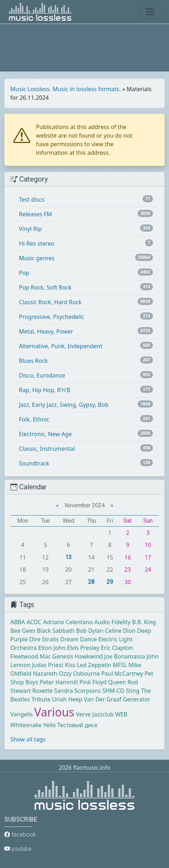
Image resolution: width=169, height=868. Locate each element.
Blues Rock (33, 361)
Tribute (41, 699)
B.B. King (144, 622)
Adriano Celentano (68, 622)
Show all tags (28, 739)
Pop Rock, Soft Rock (45, 287)
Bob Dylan (90, 631)
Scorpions (88, 691)
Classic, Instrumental (47, 449)
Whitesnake (26, 725)
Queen (117, 682)
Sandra (64, 691)
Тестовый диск (77, 725)
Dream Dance (78, 639)
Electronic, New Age (45, 434)
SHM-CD (113, 691)
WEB (121, 714)
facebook (20, 835)
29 (110, 582)
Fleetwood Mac (30, 656)
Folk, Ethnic (34, 419)
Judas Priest (48, 665)
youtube (18, 849)
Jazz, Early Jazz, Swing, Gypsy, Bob (64, 405)
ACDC (34, 622)
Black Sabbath (56, 631)
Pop (24, 273)
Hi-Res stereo (37, 243)
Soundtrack (34, 463)
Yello (49, 725)
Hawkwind (89, 656)
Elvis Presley (83, 648)
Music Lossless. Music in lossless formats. (66, 89)
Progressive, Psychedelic (52, 317)
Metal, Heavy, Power (46, 331)
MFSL (120, 665)
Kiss (70, 665)
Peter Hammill (59, 682)
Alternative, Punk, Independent (61, 346)
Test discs (32, 199)
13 (68, 557)
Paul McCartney (122, 674)
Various (54, 712)
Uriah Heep (67, 699)
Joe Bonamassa (124, 656)
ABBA (18, 622)
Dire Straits (44, 639)
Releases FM (35, 214)
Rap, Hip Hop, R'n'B (45, 390)
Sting (133, 691)
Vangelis (22, 714)
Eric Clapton (117, 648)
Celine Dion (120, 631)
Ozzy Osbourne (79, 674)
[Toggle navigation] (150, 12)
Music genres (37, 258)
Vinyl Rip (30, 229)
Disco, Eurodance (42, 375)
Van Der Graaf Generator (117, 699)
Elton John (52, 648)
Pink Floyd (93, 682)
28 (91, 582)
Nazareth (45, 674)
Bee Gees (23, 631)
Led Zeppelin (94, 665)
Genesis (63, 656)
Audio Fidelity (112, 622)
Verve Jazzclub (95, 714)
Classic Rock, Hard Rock (50, 302)
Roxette (42, 691)
